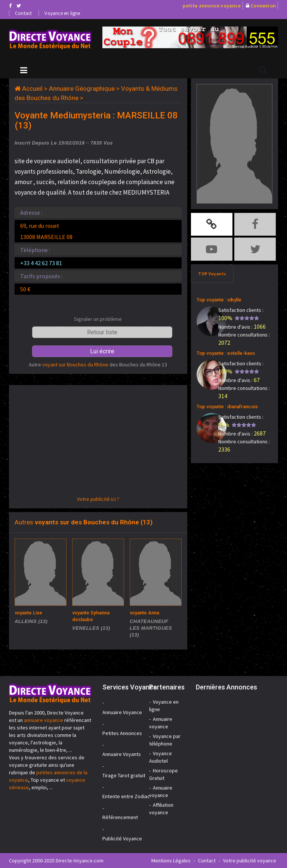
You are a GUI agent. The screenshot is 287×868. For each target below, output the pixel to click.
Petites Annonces (122, 733)
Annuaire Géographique (82, 89)
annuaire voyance (44, 720)
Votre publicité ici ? (98, 499)
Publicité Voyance (122, 838)
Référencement (120, 817)
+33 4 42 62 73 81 (41, 263)
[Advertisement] (98, 443)
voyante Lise (28, 613)
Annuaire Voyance (122, 712)
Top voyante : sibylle (219, 299)
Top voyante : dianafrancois (227, 406)
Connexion (263, 6)
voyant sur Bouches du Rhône (75, 365)
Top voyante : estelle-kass (226, 353)
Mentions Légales (171, 861)
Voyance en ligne (62, 13)
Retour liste (102, 332)
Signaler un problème (98, 319)
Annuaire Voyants (122, 754)
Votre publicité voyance (250, 861)
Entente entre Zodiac (126, 796)
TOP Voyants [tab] (212, 273)
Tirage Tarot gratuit (124, 775)
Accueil (32, 89)
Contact (23, 13)
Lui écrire (102, 351)
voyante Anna (144, 613)
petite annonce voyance (212, 6)
